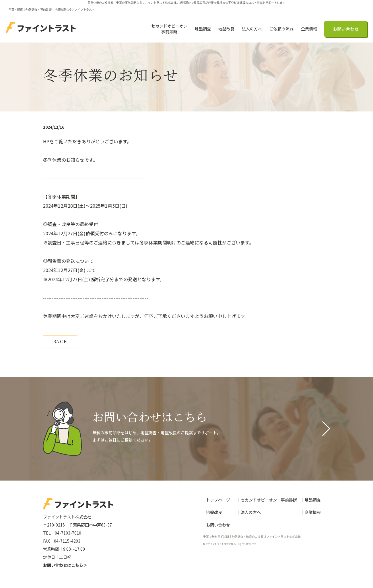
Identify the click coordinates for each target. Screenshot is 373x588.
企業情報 (309, 29)
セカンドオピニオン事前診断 (169, 29)
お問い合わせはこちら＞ (65, 565)
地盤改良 (226, 29)
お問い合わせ (346, 29)
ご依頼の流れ (281, 29)
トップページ (218, 500)
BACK (60, 341)
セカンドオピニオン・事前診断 (269, 500)
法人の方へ (252, 29)
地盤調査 (203, 29)
